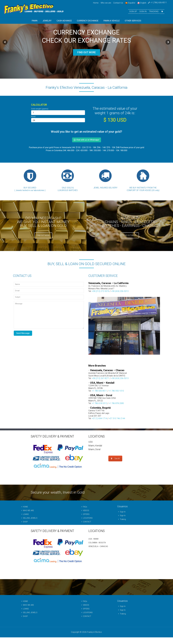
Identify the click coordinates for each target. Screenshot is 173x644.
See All (115, 454)
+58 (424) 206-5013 (120, 291)
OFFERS (85, 514)
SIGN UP (133, 11)
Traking (122, 519)
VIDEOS (85, 510)
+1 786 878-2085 (116, 403)
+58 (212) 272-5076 (100, 291)
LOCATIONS (86, 518)
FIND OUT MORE (87, 52)
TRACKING (154, 11)
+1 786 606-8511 (99, 390)
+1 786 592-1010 (116, 390)
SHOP (24, 521)
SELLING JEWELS (29, 518)
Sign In (121, 511)
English (142, 3)
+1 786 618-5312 (99, 403)
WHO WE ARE (27, 510)
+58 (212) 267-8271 (100, 378)
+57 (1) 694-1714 (99, 418)
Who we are (106, 3)
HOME (24, 506)
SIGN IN (143, 11)
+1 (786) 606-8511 (159, 3)
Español (130, 3)
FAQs (84, 506)
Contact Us (118, 3)
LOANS (24, 514)
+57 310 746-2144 (117, 418)
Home (96, 3)
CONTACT (86, 521)
